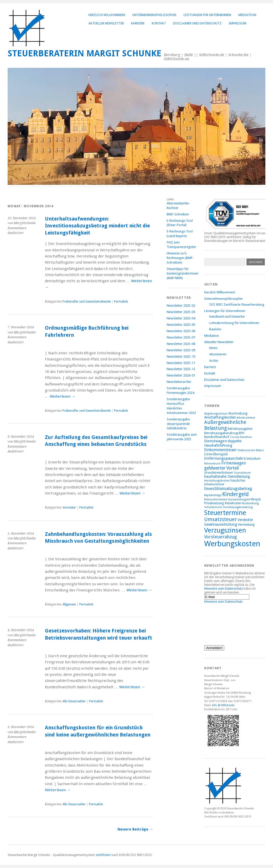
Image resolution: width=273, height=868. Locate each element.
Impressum (237, 23)
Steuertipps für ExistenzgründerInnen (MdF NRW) (183, 273)
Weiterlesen (63, 396)
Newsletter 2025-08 (181, 344)
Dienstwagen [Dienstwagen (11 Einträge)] (216, 441)
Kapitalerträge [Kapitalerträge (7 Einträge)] (213, 495)
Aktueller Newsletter (106, 23)
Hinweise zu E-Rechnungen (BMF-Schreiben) (180, 258)
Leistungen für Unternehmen (207, 15)
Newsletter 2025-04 (181, 318)
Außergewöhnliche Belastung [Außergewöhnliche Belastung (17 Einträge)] (225, 425)
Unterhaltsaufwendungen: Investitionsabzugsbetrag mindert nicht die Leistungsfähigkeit (97, 226)
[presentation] (225, 622)
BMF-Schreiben (178, 214)
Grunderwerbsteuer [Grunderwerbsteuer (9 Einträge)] (219, 472)
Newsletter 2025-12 (181, 369)
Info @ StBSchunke (223, 705)
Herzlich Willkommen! (107, 15)
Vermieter (69, 508)
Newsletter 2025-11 (181, 363)
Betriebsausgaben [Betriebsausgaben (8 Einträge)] (240, 429)
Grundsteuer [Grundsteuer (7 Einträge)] (242, 473)
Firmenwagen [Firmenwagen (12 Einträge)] (233, 463)
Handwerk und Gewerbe (227, 316)
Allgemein (69, 604)
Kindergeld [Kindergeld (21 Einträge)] (236, 494)
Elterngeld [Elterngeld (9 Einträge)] (220, 454)
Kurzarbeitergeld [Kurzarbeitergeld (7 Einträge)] (239, 500)
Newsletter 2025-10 (181, 357)
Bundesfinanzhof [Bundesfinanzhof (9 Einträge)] (217, 437)
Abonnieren (218, 354)
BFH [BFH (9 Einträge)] (241, 433)
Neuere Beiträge (135, 829)
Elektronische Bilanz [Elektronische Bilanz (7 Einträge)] (251, 450)
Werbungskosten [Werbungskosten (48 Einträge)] (232, 544)
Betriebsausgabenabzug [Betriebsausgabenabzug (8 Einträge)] (221, 433)
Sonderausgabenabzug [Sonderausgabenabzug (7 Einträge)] (238, 507)
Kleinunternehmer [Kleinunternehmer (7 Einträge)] (216, 500)
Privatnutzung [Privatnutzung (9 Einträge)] (214, 503)
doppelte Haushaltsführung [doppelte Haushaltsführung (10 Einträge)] (223, 443)
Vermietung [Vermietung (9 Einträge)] (246, 524)
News (213, 348)
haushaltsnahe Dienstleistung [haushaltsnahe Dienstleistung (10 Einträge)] (227, 476)
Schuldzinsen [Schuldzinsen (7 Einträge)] (213, 507)
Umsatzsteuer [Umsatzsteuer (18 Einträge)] (220, 519)
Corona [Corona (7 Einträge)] (235, 437)
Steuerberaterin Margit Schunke (84, 53)
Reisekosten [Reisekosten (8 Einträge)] (233, 503)
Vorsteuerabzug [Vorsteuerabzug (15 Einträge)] (220, 537)
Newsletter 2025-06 (181, 331)
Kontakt (159, 23)
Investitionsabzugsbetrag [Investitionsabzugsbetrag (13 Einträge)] (228, 489)
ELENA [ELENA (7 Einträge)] (208, 454)
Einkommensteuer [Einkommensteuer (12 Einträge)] (220, 450)
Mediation (247, 15)
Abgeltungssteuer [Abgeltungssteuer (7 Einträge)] (216, 414)
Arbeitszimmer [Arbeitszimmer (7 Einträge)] (246, 418)
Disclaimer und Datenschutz (197, 23)
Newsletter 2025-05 (181, 325)
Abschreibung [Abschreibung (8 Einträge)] (238, 413)
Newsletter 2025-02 (181, 306)
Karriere (138, 23)
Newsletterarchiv (179, 382)
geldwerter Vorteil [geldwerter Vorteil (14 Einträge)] (222, 468)
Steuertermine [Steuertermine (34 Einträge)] (225, 513)
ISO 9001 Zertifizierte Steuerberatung (237, 305)
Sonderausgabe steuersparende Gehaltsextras (178, 424)
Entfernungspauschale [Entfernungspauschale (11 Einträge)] (224, 458)
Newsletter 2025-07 (181, 337)
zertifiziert (103, 855)
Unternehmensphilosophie (154, 15)
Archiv (214, 361)
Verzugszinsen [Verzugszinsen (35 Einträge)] (225, 530)
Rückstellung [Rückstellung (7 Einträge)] (250, 503)
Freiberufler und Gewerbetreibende (87, 302)
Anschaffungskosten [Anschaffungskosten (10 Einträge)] (220, 417)
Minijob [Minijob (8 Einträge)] (256, 499)
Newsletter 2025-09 (181, 350)
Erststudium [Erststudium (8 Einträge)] (252, 459)
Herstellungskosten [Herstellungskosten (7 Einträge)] (217, 481)
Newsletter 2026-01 (181, 375)
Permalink (121, 302)
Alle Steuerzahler (74, 701)
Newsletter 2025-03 (181, 312)
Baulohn (215, 329)
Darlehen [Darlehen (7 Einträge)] (246, 437)
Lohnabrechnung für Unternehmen (234, 323)
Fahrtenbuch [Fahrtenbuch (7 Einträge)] (212, 464)
